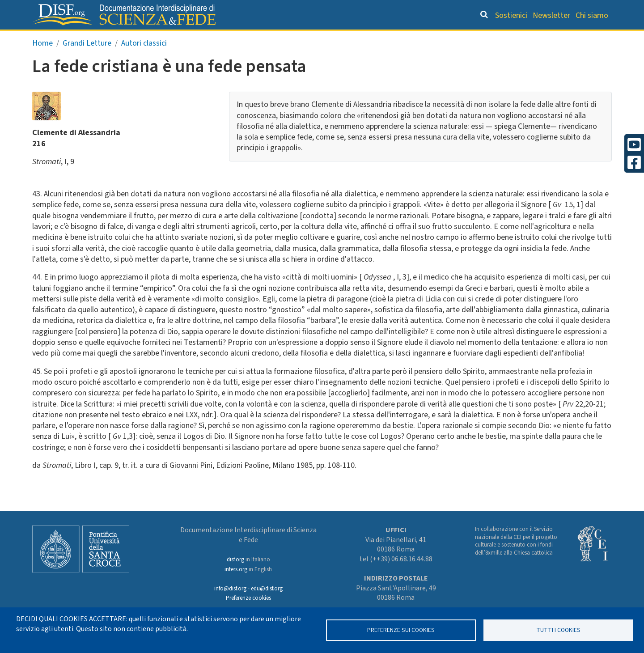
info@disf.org (230, 589)
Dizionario (416, 38)
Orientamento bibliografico (318, 38)
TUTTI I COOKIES (558, 630)
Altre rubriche (568, 38)
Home (42, 62)
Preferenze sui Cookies (401, 630)
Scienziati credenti (487, 38)
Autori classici (144, 62)
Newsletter (551, 15)
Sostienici (511, 15)
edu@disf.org (267, 589)
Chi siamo (592, 15)
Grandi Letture (208, 38)
